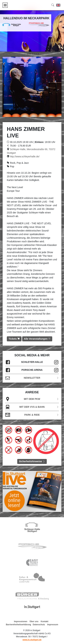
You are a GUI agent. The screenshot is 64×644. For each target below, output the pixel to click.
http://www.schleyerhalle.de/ (25, 156)
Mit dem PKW (32, 399)
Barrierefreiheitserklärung (18, 625)
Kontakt (45, 621)
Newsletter (32, 378)
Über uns (34, 621)
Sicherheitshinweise (32, 461)
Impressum (53, 625)
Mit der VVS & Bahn (32, 407)
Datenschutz (39, 625)
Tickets (14, 339)
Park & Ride (32, 415)
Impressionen (21, 621)
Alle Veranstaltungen (37, 339)
